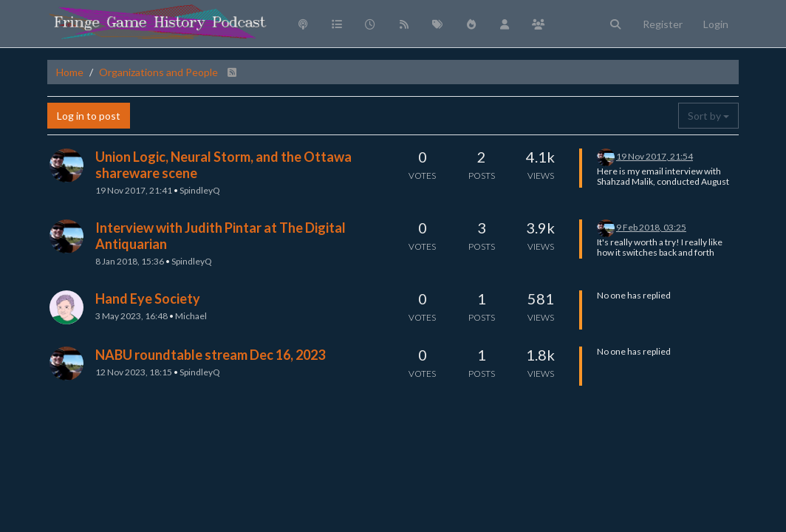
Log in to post (89, 116)
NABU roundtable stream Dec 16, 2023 (210, 355)
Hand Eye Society (148, 299)
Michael (191, 316)
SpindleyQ (200, 190)
